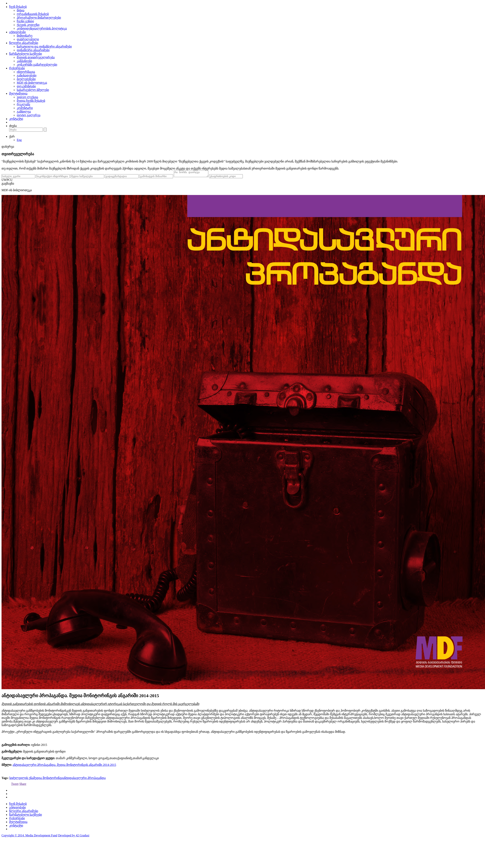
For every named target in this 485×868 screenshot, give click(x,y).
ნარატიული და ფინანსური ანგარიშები (44, 47)
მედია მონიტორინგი (48, 779)
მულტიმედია (18, 93)
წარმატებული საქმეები (26, 54)
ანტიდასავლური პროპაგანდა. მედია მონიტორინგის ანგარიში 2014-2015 (64, 766)
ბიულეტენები (26, 79)
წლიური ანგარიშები (24, 43)
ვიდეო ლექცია (27, 97)
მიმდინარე (25, 36)
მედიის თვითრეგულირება (36, 57)
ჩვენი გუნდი (25, 21)
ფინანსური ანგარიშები (33, 50)
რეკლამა (23, 104)
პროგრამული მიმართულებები (39, 18)
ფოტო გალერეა (29, 115)
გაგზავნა (8, 185)
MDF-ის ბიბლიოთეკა (32, 83)
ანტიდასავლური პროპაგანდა (84, 779)
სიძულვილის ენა (21, 779)
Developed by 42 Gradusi (74, 837)
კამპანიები (24, 61)
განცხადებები (27, 75)
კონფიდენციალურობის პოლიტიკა (42, 28)
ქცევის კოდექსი (28, 25)
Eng (19, 140)
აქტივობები (17, 32)
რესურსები (17, 68)
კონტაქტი (16, 119)
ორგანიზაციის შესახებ (33, 14)
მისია (21, 10)
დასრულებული (28, 39)
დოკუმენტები (26, 86)
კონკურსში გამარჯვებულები (37, 65)
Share (23, 785)
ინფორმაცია (26, 72)
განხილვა (24, 112)
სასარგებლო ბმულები (33, 90)
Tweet (15, 785)
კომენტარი (25, 108)
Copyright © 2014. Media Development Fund (29, 837)
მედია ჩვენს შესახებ (31, 101)
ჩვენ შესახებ (18, 7)
